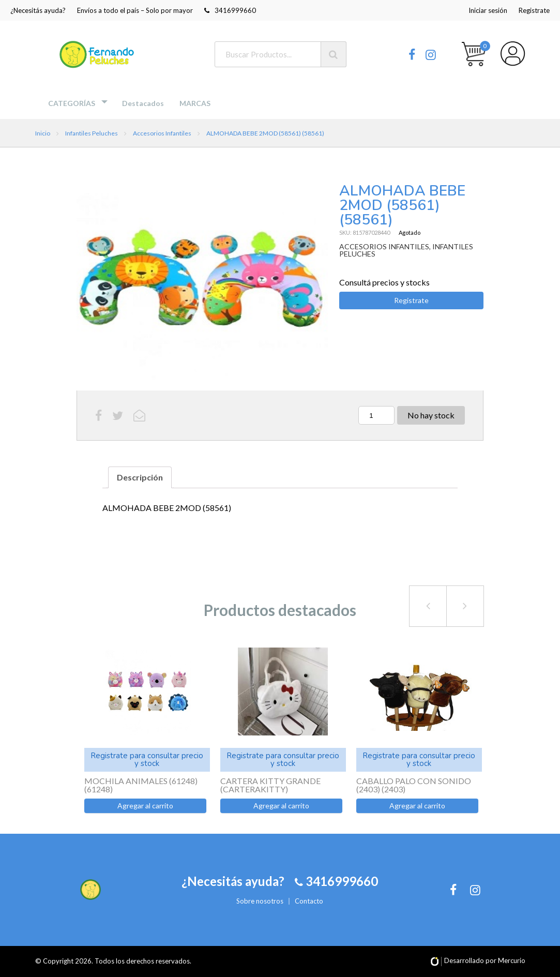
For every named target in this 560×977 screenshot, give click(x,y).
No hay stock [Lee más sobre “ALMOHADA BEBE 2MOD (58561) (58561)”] (431, 415)
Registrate (534, 10)
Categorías (72, 103)
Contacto (309, 901)
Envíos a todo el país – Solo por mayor (135, 10)
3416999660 (230, 10)
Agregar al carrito (145, 806)
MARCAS (195, 103)
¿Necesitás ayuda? (38, 10)
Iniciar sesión (488, 10)
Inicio (43, 133)
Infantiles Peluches (92, 133)
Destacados (143, 103)
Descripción (140, 477)
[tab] (140, 477)
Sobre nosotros (260, 901)
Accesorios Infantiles (162, 133)
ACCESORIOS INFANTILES (384, 246)
